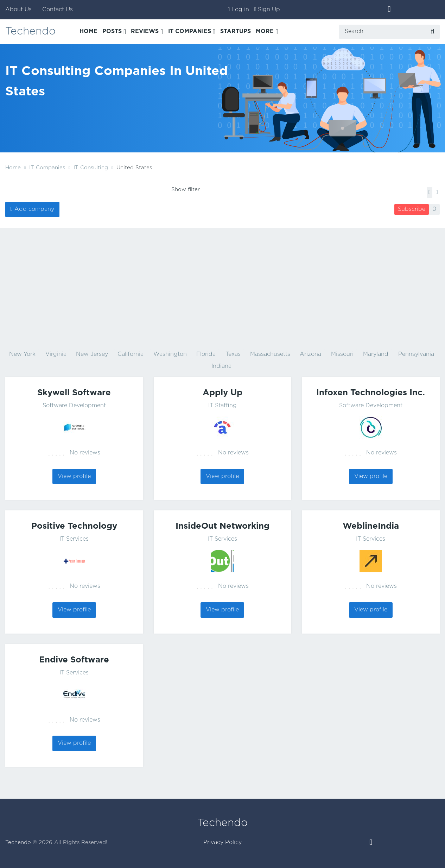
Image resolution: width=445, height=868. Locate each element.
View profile (74, 476)
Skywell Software (74, 393)
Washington (170, 354)
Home (13, 168)
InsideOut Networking (223, 526)
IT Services (74, 539)
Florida (206, 354)
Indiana (221, 366)
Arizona (310, 354)
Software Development (74, 406)
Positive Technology (74, 526)
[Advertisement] (223, 288)
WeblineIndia (371, 526)
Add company (34, 209)
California (131, 354)
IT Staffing (223, 406)
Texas (233, 354)
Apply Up (223, 393)
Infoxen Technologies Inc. (371, 393)
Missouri (342, 354)
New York (22, 354)
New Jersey (92, 354)
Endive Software (74, 660)
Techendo (30, 32)
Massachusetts (270, 354)
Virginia (56, 354)
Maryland (376, 354)
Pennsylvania (416, 354)
